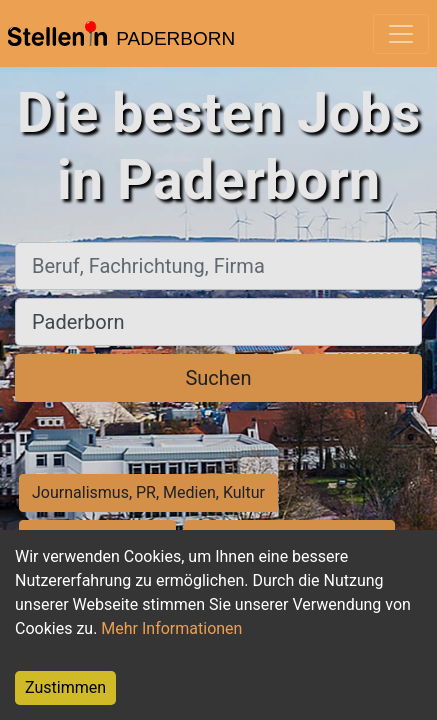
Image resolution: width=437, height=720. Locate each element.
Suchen (218, 378)
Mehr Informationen (171, 628)
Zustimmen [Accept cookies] (65, 687)
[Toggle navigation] (401, 34)
